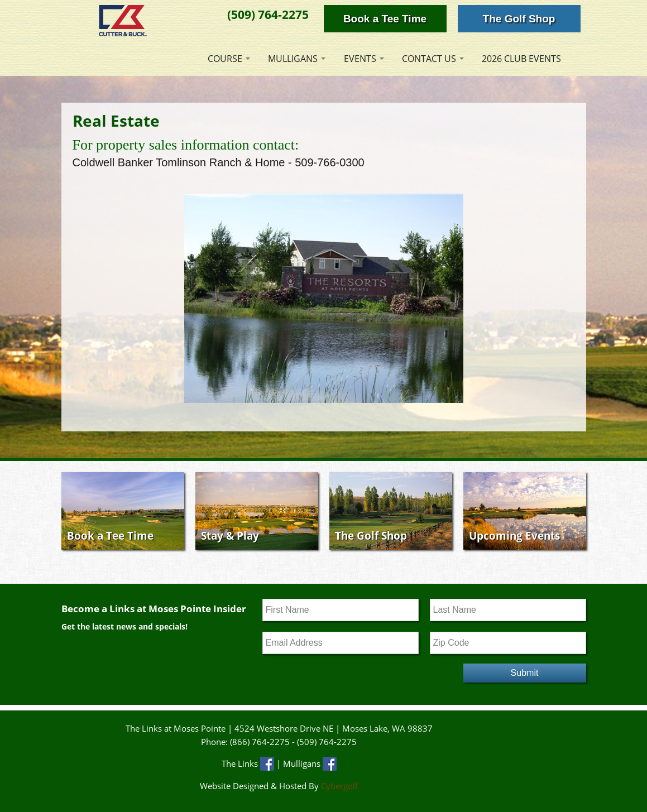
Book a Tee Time (385, 19)
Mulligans (293, 59)
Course (225, 59)
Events (360, 59)
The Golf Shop (519, 19)
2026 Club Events (521, 59)
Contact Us (429, 59)
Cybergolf (339, 786)
